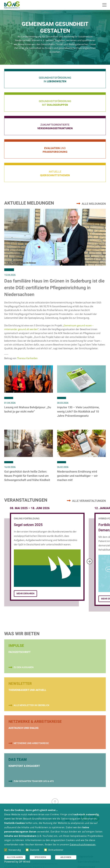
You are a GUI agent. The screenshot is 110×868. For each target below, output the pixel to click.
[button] (55, 79)
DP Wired (25, 862)
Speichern (40, 857)
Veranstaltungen (26, 500)
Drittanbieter (54, 850)
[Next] (89, 561)
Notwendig (13, 850)
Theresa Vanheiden (27, 358)
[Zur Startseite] (12, 5)
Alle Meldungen (94, 204)
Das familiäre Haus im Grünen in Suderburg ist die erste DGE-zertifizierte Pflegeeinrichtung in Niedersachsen (54, 288)
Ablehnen (66, 857)
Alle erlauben (15, 857)
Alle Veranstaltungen (89, 501)
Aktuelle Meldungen (29, 203)
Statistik (32, 850)
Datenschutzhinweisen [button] (83, 845)
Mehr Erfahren (25, 594)
